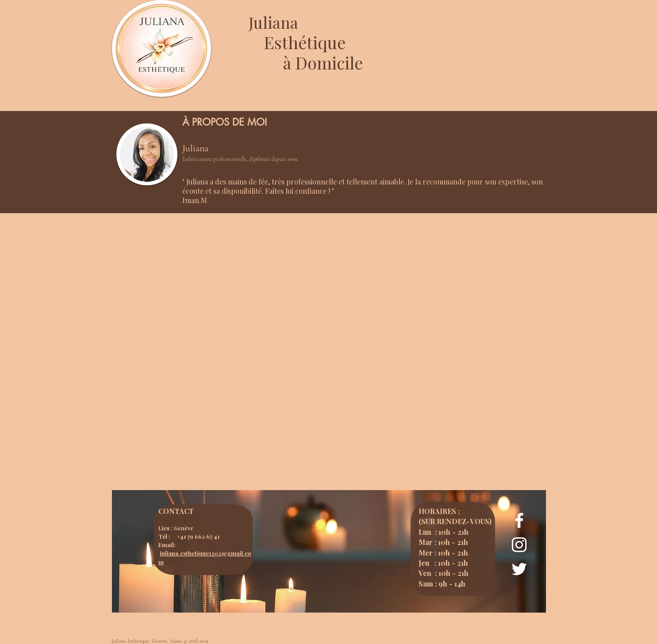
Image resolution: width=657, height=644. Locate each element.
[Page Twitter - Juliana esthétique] (519, 569)
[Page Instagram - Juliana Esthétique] (519, 545)
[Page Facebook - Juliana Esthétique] (519, 520)
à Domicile (323, 63)
